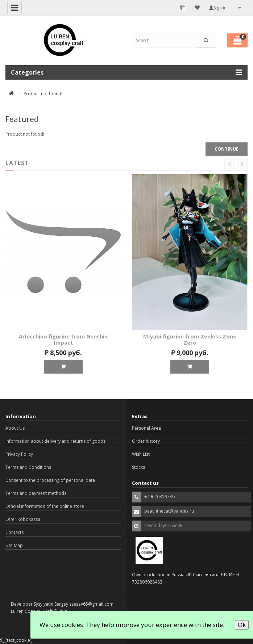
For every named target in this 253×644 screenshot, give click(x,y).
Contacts (14, 532)
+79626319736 (159, 496)
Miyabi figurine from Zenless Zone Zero (190, 339)
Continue (227, 149)
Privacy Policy (19, 454)
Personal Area (146, 428)
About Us (15, 428)
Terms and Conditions (28, 467)
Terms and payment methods (36, 493)
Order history (146, 441)
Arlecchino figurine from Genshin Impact (63, 339)
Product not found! (43, 94)
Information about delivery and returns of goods (55, 441)
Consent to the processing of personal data (50, 480)
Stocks (138, 467)
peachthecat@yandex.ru (169, 511)
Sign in (218, 8)
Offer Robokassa (23, 519)
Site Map (14, 545)
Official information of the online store (45, 506)
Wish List (141, 454)
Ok (242, 625)
